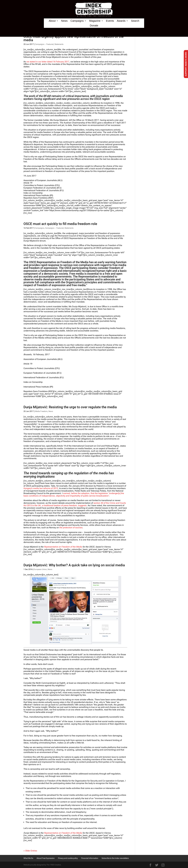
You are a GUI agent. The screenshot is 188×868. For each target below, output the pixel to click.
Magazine (95, 21)
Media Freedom (41, 411)
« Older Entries (30, 851)
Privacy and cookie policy (68, 858)
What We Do (28, 858)
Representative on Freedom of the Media (63, 547)
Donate (94, 26)
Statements (59, 44)
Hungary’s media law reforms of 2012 (41, 488)
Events (110, 21)
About (52, 21)
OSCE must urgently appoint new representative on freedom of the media (74, 38)
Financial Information (90, 858)
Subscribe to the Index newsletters (115, 858)
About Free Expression (46, 858)
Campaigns (77, 21)
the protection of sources (71, 528)
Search (135, 21)
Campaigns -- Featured (44, 44)
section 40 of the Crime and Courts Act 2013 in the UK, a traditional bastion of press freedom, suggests (75, 504)
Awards (121, 21)
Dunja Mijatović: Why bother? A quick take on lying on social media (74, 565)
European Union (40, 569)
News (64, 21)
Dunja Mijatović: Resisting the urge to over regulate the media (70, 407)
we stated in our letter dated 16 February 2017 (48, 62)
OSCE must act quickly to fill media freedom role (60, 224)
